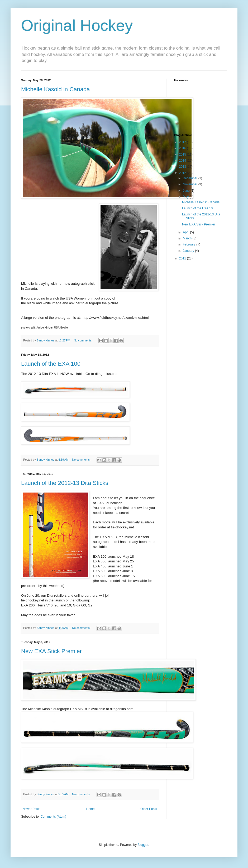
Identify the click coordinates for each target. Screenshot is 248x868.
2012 (183, 173)
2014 (183, 161)
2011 (183, 258)
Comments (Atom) (53, 817)
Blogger (143, 845)
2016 (183, 148)
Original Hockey (77, 25)
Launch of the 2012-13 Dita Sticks (65, 483)
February (190, 244)
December (191, 178)
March (188, 238)
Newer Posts (31, 809)
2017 (183, 142)
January (189, 251)
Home (90, 809)
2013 (183, 167)
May (186, 197)
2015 (183, 155)
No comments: (84, 340)
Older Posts (149, 809)
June (187, 191)
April (186, 232)
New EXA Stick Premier (51, 651)
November (191, 184)
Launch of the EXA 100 (51, 364)
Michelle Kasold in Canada (56, 89)
